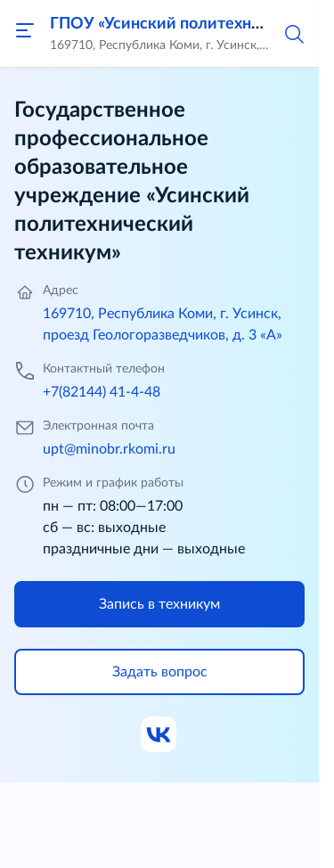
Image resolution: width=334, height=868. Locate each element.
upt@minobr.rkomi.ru (109, 449)
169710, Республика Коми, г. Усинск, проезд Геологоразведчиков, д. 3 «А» (163, 324)
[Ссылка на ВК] (159, 735)
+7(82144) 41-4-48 (102, 392)
